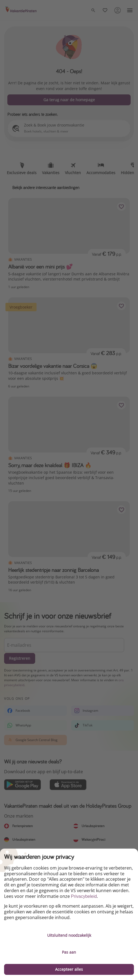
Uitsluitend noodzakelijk (69, 935)
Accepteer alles (69, 969)
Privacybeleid (84, 896)
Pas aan (69, 952)
